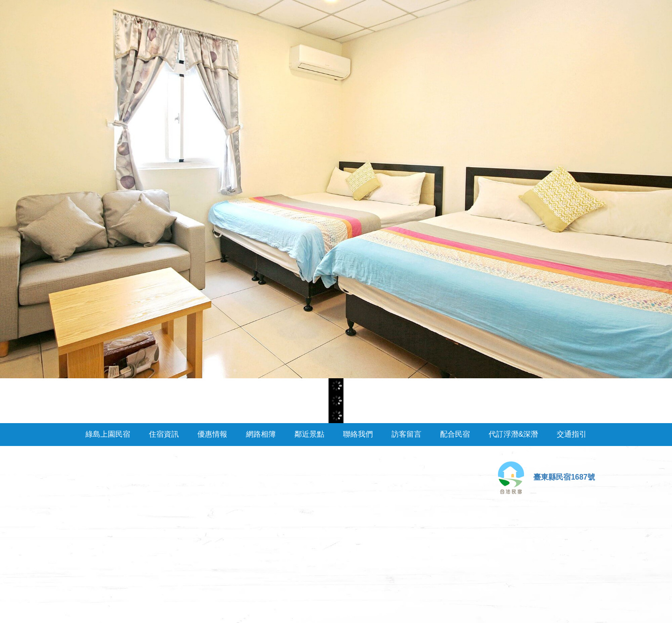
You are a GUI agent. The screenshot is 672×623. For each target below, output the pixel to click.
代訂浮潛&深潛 (514, 434)
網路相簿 (261, 434)
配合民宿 (455, 434)
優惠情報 (212, 434)
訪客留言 (406, 434)
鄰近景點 (309, 434)
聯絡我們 (358, 434)
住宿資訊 (164, 434)
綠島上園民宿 (108, 434)
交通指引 (572, 434)
